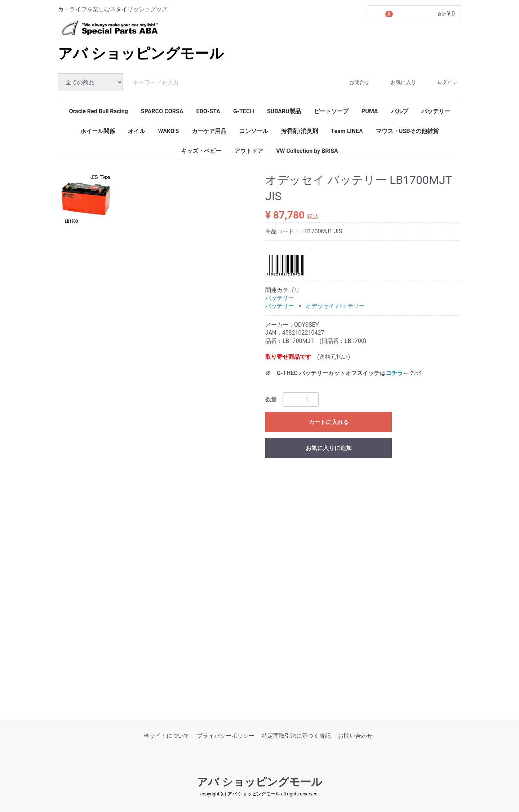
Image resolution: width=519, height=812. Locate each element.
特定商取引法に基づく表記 (296, 735)
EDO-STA (208, 111)
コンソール (254, 131)
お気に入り (397, 83)
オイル (137, 131)
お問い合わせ (355, 735)
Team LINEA (347, 131)
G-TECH (244, 111)
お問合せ (353, 83)
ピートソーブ (331, 111)
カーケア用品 (209, 131)
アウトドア (249, 151)
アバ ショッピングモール (141, 54)
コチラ (394, 373)
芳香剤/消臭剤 (300, 131)
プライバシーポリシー (226, 735)
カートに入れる (329, 422)
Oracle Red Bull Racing (98, 111)
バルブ (400, 111)
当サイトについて (167, 735)
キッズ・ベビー (201, 151)
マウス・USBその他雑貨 (407, 131)
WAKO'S (169, 131)
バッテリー (436, 111)
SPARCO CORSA (162, 111)
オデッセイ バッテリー (335, 306)
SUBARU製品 (284, 111)
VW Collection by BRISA (307, 151)
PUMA (370, 111)
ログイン (441, 83)
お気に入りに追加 (329, 448)
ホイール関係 (98, 131)
